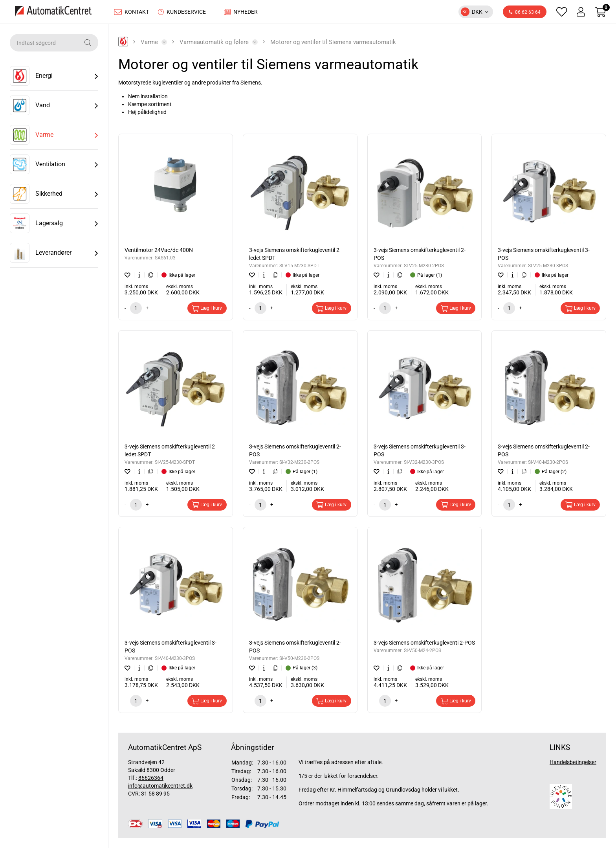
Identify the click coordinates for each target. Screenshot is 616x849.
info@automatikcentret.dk (160, 788)
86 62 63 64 (525, 13)
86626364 (151, 780)
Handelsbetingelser (573, 764)
